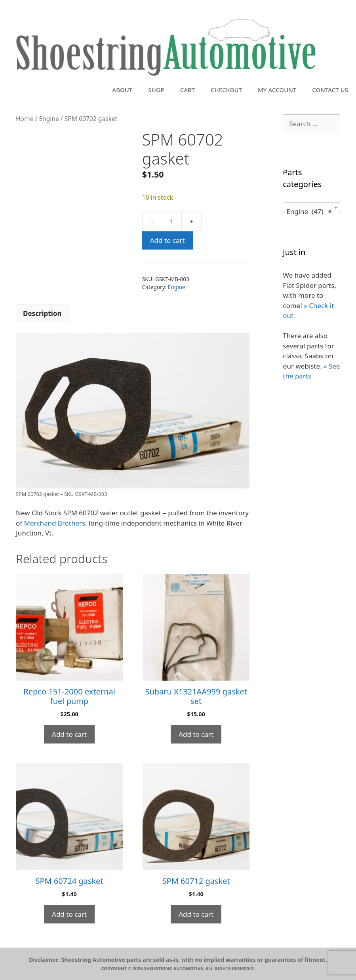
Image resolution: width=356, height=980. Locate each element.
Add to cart (168, 240)
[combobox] (311, 208)
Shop (156, 90)
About (122, 90)
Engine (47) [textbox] (309, 212)
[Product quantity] (172, 221)
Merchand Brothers (55, 523)
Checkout (226, 90)
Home (25, 119)
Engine (49, 119)
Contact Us (330, 90)
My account (277, 90)
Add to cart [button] (69, 734)
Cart (188, 90)
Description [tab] (42, 313)
